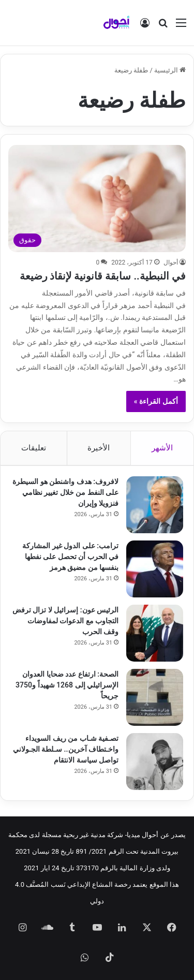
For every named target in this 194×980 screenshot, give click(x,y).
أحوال (171, 262)
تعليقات (34, 448)
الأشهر (162, 448)
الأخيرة (99, 448)
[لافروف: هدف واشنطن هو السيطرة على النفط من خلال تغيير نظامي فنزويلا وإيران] (155, 505)
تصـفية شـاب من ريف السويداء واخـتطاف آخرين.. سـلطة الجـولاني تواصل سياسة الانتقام (66, 749)
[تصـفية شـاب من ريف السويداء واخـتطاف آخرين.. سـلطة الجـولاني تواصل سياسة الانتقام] (155, 762)
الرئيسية (170, 70)
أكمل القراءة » (156, 401)
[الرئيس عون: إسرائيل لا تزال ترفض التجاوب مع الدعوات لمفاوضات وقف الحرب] (155, 633)
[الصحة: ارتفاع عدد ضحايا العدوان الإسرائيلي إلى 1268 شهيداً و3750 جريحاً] (155, 697)
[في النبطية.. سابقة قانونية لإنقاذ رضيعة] (97, 198)
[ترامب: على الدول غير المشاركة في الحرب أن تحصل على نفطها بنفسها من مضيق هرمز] (155, 569)
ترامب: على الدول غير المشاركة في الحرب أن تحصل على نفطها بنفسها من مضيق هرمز (70, 557)
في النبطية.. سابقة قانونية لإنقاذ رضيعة (103, 276)
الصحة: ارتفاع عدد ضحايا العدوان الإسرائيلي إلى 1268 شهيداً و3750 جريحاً (67, 685)
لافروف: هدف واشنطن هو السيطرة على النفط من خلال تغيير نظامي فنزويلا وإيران (65, 492)
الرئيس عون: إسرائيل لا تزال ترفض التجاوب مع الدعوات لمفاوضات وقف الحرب (65, 621)
